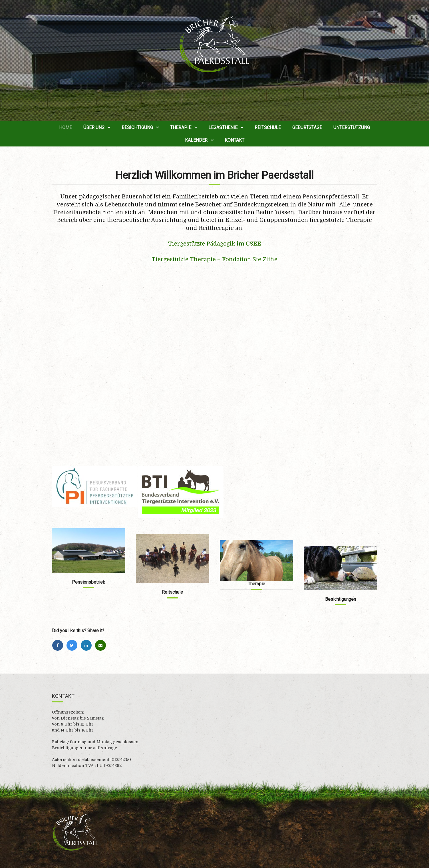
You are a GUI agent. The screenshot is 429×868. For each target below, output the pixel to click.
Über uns (94, 127)
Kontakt (234, 140)
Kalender (196, 140)
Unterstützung (352, 127)
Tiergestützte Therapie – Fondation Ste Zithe (214, 259)
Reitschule (268, 127)
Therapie (181, 127)
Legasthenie (223, 127)
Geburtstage (307, 127)
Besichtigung (137, 127)
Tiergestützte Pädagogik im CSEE (215, 244)
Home (66, 127)
